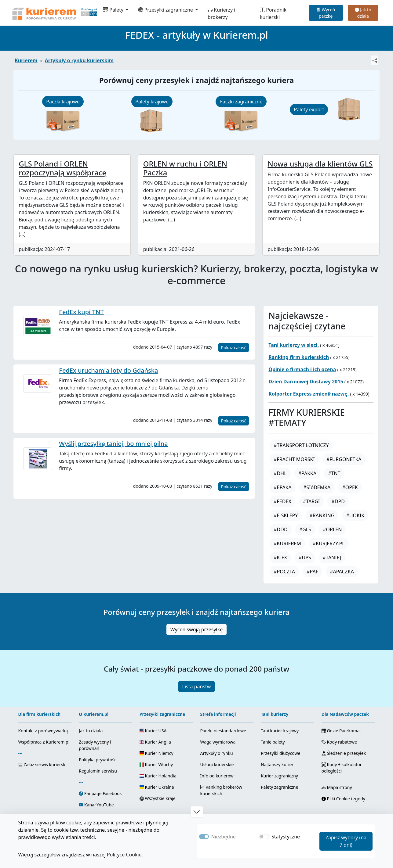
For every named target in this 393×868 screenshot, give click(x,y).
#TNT (334, 473)
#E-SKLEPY (286, 515)
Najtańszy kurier (277, 764)
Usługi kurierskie (217, 764)
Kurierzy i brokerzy (221, 13)
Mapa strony (337, 787)
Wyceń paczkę (326, 13)
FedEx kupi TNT (81, 312)
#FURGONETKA (344, 459)
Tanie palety (273, 742)
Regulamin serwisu (98, 771)
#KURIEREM (287, 543)
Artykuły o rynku (217, 753)
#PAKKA (307, 473)
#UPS (305, 558)
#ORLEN (332, 529)
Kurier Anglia (155, 742)
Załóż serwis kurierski (42, 764)
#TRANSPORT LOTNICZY (301, 445)
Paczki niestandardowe (223, 731)
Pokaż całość (234, 348)
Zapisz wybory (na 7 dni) (346, 841)
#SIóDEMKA (317, 487)
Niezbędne (224, 837)
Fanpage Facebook (103, 793)
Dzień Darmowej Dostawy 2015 (306, 382)
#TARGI (311, 501)
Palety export (309, 109)
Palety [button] (114, 10)
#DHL (280, 473)
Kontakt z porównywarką (43, 731)
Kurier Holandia (158, 776)
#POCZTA (284, 572)
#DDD (280, 529)
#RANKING (322, 515)
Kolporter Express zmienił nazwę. (309, 394)
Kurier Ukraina (157, 787)
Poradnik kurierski (273, 13)
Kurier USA (153, 731)
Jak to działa (363, 13)
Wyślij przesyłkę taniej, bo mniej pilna (113, 444)
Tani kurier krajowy (280, 731)
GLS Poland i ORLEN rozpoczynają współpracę (62, 168)
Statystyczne (286, 837)
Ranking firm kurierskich (299, 357)
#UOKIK (355, 515)
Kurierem (26, 60)
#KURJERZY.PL (329, 543)
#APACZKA (342, 572)
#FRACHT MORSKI (294, 459)
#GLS (305, 529)
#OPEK (350, 487)
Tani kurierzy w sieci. (294, 345)
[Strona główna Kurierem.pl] (54, 13)
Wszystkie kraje (158, 798)
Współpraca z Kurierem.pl (44, 742)
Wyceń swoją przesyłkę (197, 629)
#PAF (312, 572)
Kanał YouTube (99, 805)
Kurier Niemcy (156, 753)
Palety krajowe (152, 102)
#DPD (338, 501)
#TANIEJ (332, 558)
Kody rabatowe (339, 742)
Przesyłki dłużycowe (280, 753)
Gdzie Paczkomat (341, 731)
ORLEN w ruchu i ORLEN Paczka (185, 168)
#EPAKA (282, 487)
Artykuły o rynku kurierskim (79, 60)
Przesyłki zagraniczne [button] (166, 10)
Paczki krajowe (63, 102)
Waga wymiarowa (218, 742)
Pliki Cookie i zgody (343, 799)
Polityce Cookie (124, 855)
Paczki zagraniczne (241, 102)
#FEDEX (282, 501)
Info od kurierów (217, 776)
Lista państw (197, 687)
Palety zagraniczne (279, 787)
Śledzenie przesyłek (344, 753)
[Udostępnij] (375, 60)
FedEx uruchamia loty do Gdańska (108, 370)
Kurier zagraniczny (279, 776)
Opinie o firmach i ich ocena (302, 369)
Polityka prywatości (98, 760)
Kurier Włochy (156, 764)
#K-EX (280, 558)
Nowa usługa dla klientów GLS (320, 164)
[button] (197, 812)
